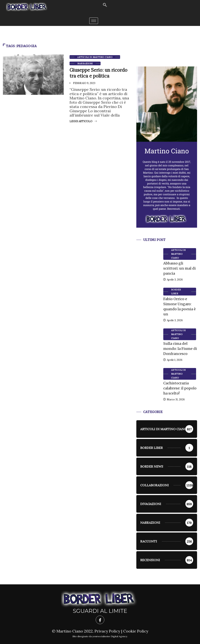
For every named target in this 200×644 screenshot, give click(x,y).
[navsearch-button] (105, 5)
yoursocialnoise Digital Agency (110, 636)
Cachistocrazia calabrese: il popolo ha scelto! (180, 388)
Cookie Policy (136, 631)
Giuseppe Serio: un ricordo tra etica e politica (98, 73)
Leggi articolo (83, 121)
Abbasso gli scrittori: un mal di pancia (179, 268)
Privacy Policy (107, 631)
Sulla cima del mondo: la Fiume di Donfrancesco (180, 349)
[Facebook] (100, 620)
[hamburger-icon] (94, 21)
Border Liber (176, 292)
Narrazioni (85, 64)
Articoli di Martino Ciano (95, 57)
